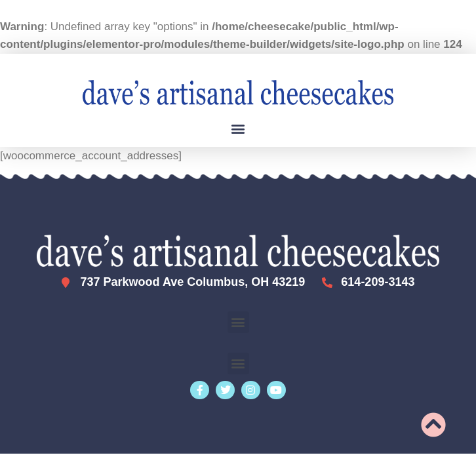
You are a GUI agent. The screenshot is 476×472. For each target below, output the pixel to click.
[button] (238, 129)
